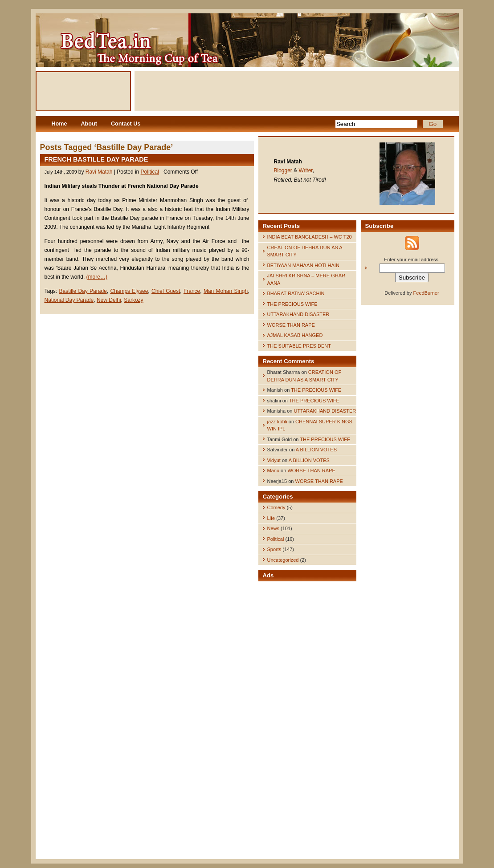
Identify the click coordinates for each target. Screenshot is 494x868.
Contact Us (126, 124)
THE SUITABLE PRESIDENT (299, 346)
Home (59, 124)
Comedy (276, 507)
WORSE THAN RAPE (291, 325)
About (89, 124)
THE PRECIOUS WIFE (292, 304)
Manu (274, 471)
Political (150, 172)
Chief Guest (166, 291)
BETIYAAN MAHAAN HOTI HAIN (303, 265)
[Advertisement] (297, 91)
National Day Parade (69, 300)
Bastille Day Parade (83, 291)
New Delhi (109, 300)
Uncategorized (283, 560)
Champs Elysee (129, 291)
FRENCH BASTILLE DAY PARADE (96, 159)
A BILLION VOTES (316, 450)
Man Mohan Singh (226, 291)
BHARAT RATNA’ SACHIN (296, 293)
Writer (306, 170)
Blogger (283, 170)
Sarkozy (133, 300)
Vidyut (274, 460)
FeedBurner (426, 293)
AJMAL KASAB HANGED (295, 335)
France (192, 291)
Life (271, 518)
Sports (274, 549)
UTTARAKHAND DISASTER (298, 314)
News (274, 528)
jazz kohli (277, 422)
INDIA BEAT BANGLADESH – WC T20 (310, 237)
